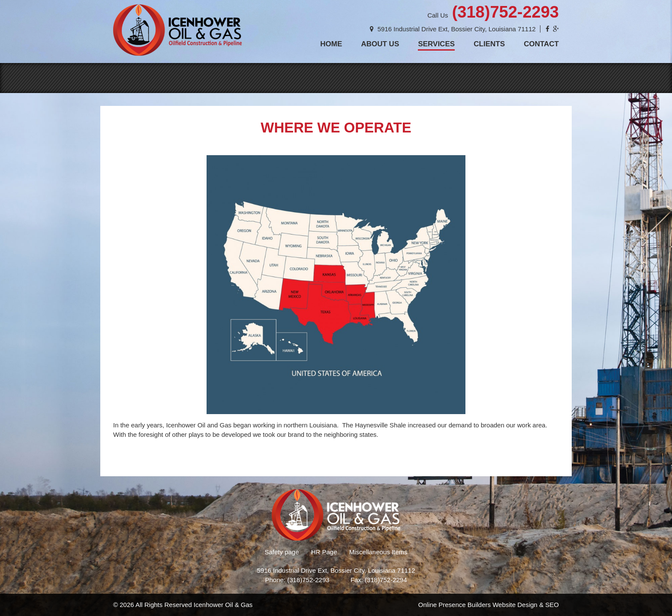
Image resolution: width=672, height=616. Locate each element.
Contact (541, 44)
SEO (552, 605)
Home (331, 44)
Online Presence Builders (454, 605)
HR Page (324, 552)
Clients (489, 44)
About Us (380, 44)
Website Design (515, 605)
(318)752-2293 (505, 12)
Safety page (282, 552)
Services (436, 44)
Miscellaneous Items (378, 552)
